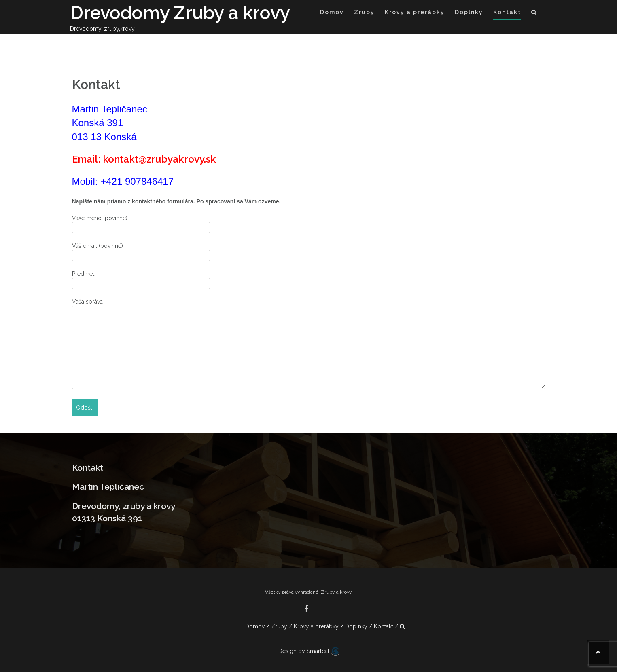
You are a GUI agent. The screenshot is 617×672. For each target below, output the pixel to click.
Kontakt (507, 12)
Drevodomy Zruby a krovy (180, 13)
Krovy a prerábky (415, 12)
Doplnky (469, 12)
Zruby (364, 12)
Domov (332, 12)
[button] (534, 14)
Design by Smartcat (309, 651)
